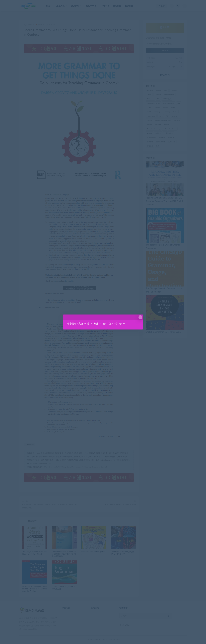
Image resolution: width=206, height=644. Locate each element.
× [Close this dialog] (140, 317)
